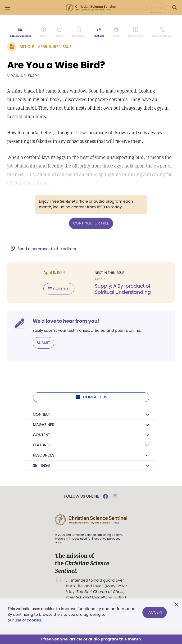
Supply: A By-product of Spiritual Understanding (123, 289)
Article (27, 47)
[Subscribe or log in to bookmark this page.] (79, 32)
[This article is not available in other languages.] (162, 32)
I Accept (155, 612)
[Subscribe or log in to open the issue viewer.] (136, 32)
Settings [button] (41, 465)
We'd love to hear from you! (66, 321)
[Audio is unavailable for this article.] (44, 32)
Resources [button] (44, 455)
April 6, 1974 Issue (55, 47)
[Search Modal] (174, 8)
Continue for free (91, 223)
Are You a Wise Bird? (56, 65)
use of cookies (28, 620)
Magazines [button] (43, 425)
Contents (59, 289)
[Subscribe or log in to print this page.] (116, 32)
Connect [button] (42, 414)
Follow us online (82, 496)
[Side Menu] (8, 8)
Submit (43, 343)
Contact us (91, 397)
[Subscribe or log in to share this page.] (60, 32)
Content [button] (42, 435)
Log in (156, 8)
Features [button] (42, 445)
